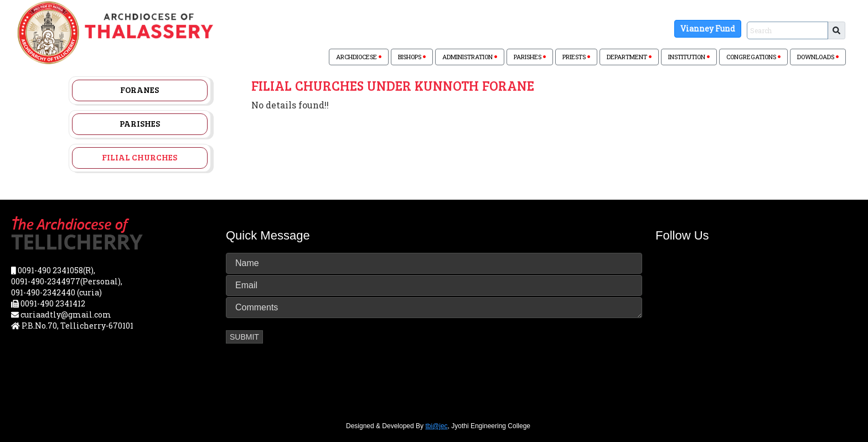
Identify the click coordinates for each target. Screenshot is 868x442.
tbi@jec (436, 426)
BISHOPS (412, 57)
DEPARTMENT (629, 57)
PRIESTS (576, 57)
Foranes (139, 90)
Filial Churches (139, 157)
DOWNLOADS (818, 57)
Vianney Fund (708, 28)
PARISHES (530, 57)
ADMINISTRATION (470, 57)
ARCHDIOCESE (359, 57)
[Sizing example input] (787, 30)
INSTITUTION (689, 57)
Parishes (140, 123)
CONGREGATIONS (753, 57)
